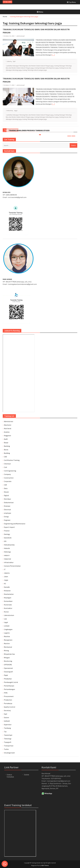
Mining (6, 651)
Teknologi (8, 739)
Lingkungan (8, 629)
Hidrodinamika (9, 545)
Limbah (7, 626)
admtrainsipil (21, 36)
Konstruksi (8, 605)
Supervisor (8, 725)
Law (5, 619)
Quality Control (10, 707)
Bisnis (6, 450)
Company (7, 474)
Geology (7, 534)
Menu (40, 12)
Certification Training (12, 460)
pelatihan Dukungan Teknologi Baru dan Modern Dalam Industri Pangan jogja (30, 66)
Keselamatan (9, 594)
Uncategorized (9, 753)
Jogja (16, 111)
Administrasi (9, 421)
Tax (5, 732)
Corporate (8, 481)
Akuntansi (8, 425)
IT (5, 569)
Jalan (6, 576)
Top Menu (71, 2)
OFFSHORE (8, 665)
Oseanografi (8, 672)
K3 (5, 584)
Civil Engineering (10, 471)
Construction (9, 478)
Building (7, 453)
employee (8, 513)
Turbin (6, 749)
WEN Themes (45, 865)
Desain (6, 492)
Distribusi (7, 499)
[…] (53, 55)
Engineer (7, 520)
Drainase (7, 506)
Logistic (7, 633)
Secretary (7, 710)
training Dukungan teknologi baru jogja (46, 68)
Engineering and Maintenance (15, 524)
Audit (6, 439)
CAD (5, 457)
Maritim (7, 643)
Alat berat (8, 428)
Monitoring (8, 661)
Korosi (6, 612)
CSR (5, 485)
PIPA (6, 693)
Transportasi (9, 746)
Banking (7, 446)
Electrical (7, 510)
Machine (7, 636)
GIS (5, 541)
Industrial (10, 111)
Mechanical (8, 647)
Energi (6, 517)
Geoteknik (8, 538)
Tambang (7, 728)
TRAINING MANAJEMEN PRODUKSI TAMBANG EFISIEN (29, 131)
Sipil (14, 61)
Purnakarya (8, 703)
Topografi (8, 742)
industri (7, 555)
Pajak (6, 675)
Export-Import (9, 527)
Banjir (6, 443)
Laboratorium (9, 615)
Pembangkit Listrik (11, 682)
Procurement (9, 696)
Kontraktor (8, 608)
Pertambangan (9, 689)
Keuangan (8, 598)
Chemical (7, 464)
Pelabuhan (8, 679)
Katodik (7, 587)
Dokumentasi (9, 502)
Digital (6, 495)
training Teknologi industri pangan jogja (35, 70)
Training (27, 774)
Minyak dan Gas (9, 654)
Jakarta (9, 61)
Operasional (8, 668)
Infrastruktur (9, 562)
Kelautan (7, 591)
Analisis (7, 432)
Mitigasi (7, 658)
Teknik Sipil (8, 735)
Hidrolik (7, 548)
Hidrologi (7, 552)
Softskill (7, 721)
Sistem (6, 717)
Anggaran (7, 436)
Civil (5, 467)
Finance (7, 531)
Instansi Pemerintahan (12, 566)
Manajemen (8, 640)
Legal (6, 622)
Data (6, 488)
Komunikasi (8, 601)
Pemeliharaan (9, 686)
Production (8, 700)
